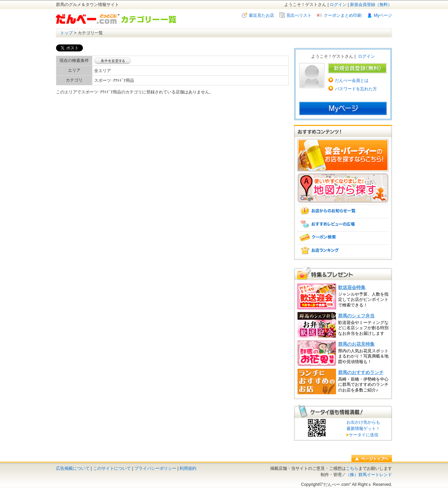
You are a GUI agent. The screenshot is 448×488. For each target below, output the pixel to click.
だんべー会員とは (352, 80)
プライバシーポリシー (155, 468)
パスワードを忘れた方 (356, 89)
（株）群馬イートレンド (369, 475)
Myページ (383, 15)
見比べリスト (299, 15)
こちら (352, 468)
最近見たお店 (261, 15)
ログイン (338, 5)
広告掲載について (73, 468)
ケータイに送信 (362, 435)
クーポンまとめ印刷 (343, 15)
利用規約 (188, 468)
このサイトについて (112, 468)
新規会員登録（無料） (371, 5)
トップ (66, 33)
